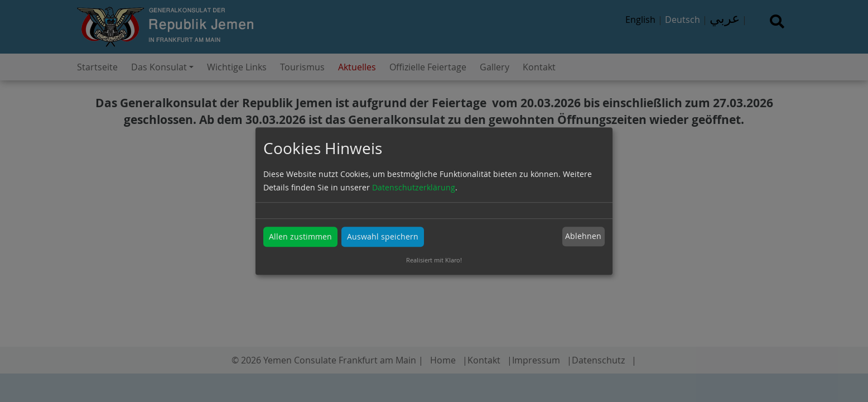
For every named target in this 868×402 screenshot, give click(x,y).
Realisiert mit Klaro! (434, 260)
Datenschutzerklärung (414, 187)
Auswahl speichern (383, 236)
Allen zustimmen (300, 236)
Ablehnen (583, 236)
